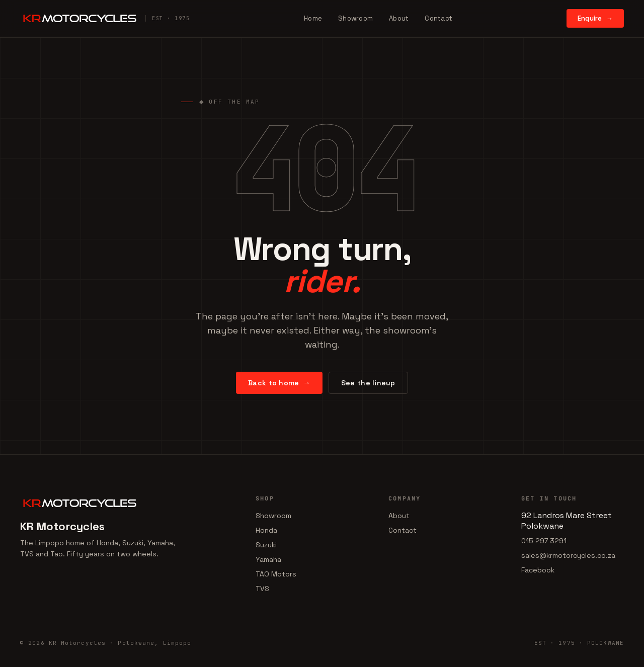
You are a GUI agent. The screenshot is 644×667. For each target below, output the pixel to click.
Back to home (279, 383)
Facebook (538, 570)
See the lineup (368, 383)
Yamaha (268, 560)
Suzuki (266, 545)
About (399, 18)
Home (313, 18)
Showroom (355, 18)
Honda (266, 531)
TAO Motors (276, 574)
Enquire (595, 18)
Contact (438, 18)
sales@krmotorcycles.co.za (568, 556)
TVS (262, 589)
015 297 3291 (544, 541)
